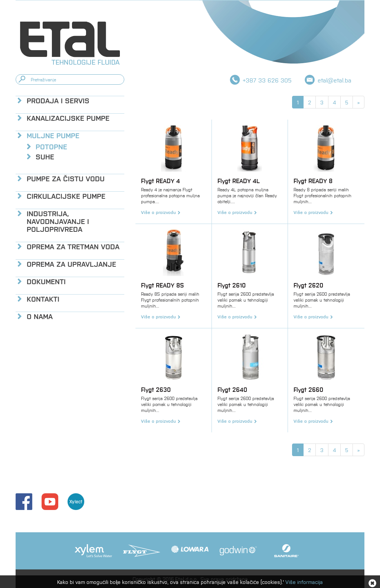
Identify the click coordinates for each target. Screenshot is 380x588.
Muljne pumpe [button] (53, 135)
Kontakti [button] (43, 298)
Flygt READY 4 (160, 181)
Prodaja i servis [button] (58, 100)
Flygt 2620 (308, 285)
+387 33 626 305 (267, 80)
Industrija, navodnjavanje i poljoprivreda (58, 221)
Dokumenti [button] (46, 281)
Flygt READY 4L (239, 181)
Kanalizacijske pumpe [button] (68, 118)
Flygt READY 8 (313, 181)
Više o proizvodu (158, 212)
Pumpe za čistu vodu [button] (66, 178)
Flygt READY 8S (163, 285)
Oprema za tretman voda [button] (73, 246)
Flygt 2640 (232, 389)
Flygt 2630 (156, 389)
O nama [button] (40, 316)
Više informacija (304, 582)
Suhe (45, 156)
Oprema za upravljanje (71, 264)
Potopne (51, 146)
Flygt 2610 (232, 285)
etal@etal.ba (335, 80)
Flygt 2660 (308, 389)
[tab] (70, 100)
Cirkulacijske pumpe (66, 196)
